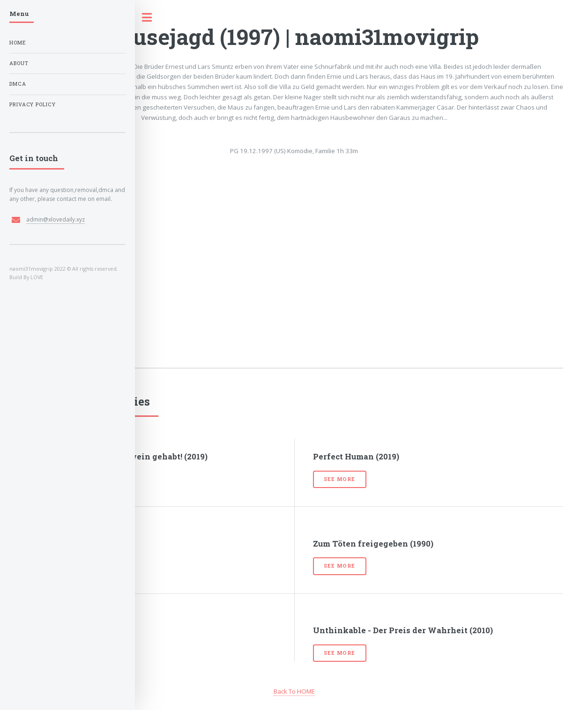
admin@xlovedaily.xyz (56, 219)
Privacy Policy (33, 104)
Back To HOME (294, 691)
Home (18, 43)
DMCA (18, 84)
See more (339, 479)
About (19, 63)
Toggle (152, 18)
